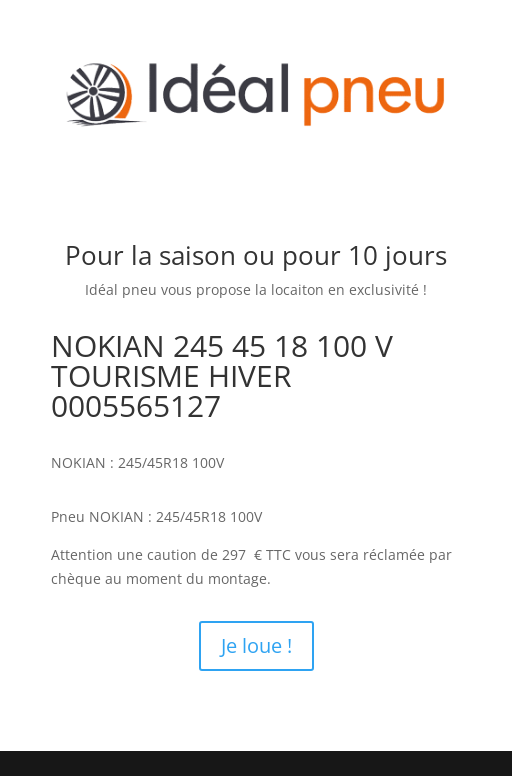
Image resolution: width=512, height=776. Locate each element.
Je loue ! (256, 645)
